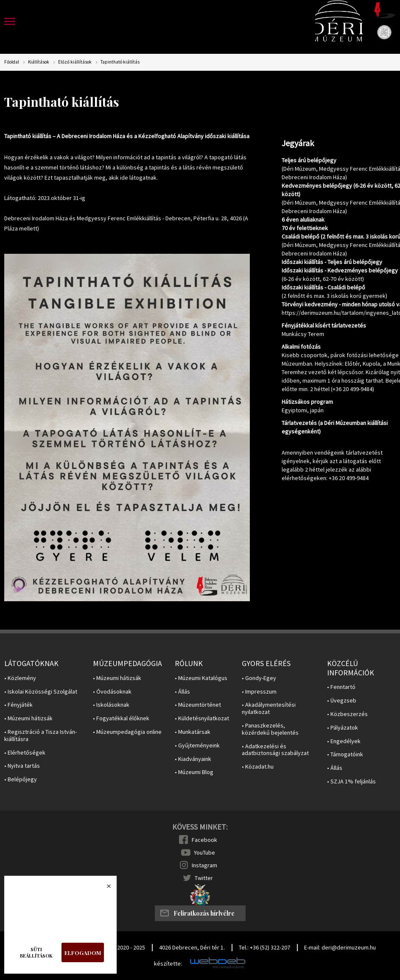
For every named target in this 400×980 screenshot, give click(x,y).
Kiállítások (39, 62)
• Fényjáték (18, 705)
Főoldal (12, 62)
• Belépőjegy (21, 779)
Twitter (204, 878)
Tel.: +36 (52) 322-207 (264, 947)
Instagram (204, 865)
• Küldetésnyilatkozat (202, 718)
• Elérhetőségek (25, 753)
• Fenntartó (341, 687)
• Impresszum (259, 692)
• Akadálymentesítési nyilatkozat (269, 708)
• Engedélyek (344, 741)
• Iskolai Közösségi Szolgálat (41, 692)
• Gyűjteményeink (197, 745)
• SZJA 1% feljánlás (351, 782)
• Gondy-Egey (259, 678)
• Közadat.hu (258, 767)
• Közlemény (20, 678)
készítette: (168, 964)
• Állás (182, 692)
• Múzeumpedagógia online (127, 732)
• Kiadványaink (193, 759)
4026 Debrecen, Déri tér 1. (192, 947)
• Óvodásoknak (112, 692)
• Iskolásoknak (111, 705)
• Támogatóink (345, 754)
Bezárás (104, 888)
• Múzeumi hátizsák (28, 718)
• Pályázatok (343, 728)
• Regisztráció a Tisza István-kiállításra (41, 736)
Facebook (204, 840)
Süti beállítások (36, 952)
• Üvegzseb (342, 701)
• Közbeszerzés (347, 714)
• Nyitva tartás (22, 766)
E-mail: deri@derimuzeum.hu (340, 947)
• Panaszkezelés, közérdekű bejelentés (270, 729)
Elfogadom (83, 953)
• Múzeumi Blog (194, 772)
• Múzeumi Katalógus (201, 678)
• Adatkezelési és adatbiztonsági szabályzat (275, 750)
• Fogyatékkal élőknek (121, 718)
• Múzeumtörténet (198, 705)
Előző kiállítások (75, 62)
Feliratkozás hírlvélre (204, 913)
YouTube (204, 852)
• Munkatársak (193, 732)
